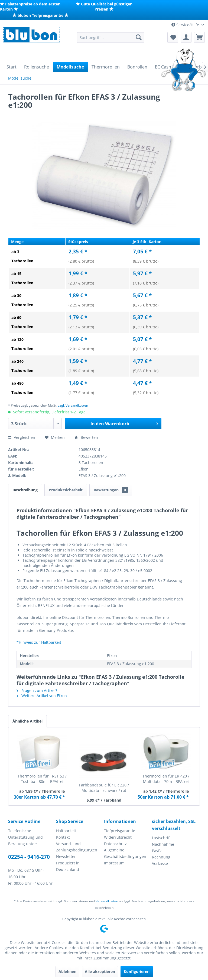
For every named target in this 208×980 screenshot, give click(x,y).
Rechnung (161, 857)
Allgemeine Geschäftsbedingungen (125, 853)
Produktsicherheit (66, 490)
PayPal (158, 851)
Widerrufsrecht (118, 837)
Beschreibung (25, 490)
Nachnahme (163, 844)
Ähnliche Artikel (27, 721)
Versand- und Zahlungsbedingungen (77, 847)
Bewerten (86, 437)
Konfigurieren (137, 971)
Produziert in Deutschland (68, 866)
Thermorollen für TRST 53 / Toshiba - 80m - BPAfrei (42, 779)
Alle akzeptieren (100, 971)
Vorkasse (160, 863)
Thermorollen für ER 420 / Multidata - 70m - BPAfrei (166, 779)
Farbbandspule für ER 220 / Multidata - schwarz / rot (104, 788)
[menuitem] (111, 37)
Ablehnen (67, 971)
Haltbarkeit (66, 831)
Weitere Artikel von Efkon (42, 696)
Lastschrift (161, 838)
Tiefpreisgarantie (120, 831)
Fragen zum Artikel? (37, 690)
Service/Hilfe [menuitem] (186, 25)
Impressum (114, 863)
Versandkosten (107, 901)
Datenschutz (115, 844)
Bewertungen (111, 490)
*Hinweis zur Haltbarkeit (39, 642)
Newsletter (66, 856)
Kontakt (63, 837)
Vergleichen (22, 437)
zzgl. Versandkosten (73, 405)
